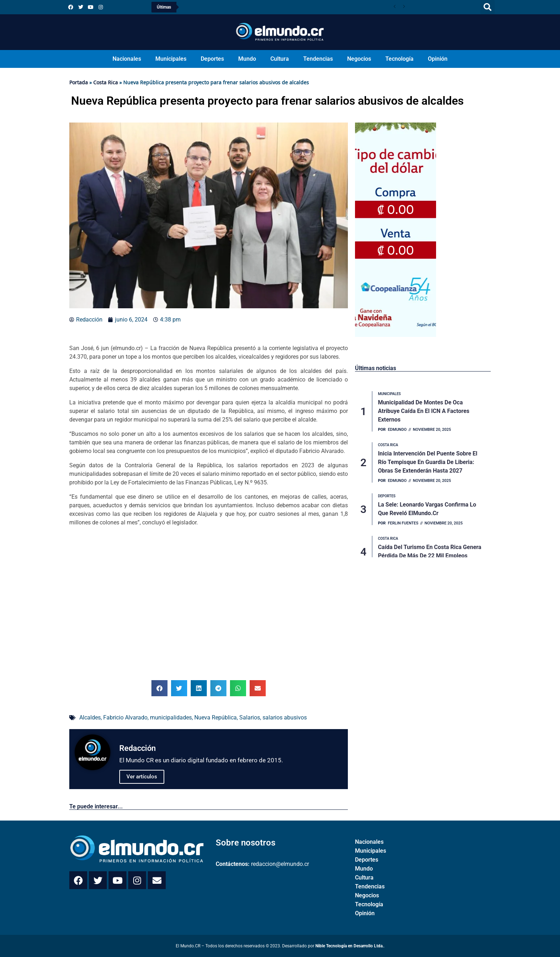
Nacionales (127, 59)
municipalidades (171, 717)
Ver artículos (142, 777)
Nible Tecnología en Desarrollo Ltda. (349, 946)
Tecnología (399, 59)
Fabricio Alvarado (125, 717)
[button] (487, 7)
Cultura (280, 59)
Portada (79, 82)
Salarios (250, 717)
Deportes (212, 59)
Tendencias (318, 59)
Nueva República (216, 717)
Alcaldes (90, 717)
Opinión (438, 59)
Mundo (247, 59)
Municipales (171, 59)
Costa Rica (106, 82)
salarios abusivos (285, 717)
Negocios (359, 59)
